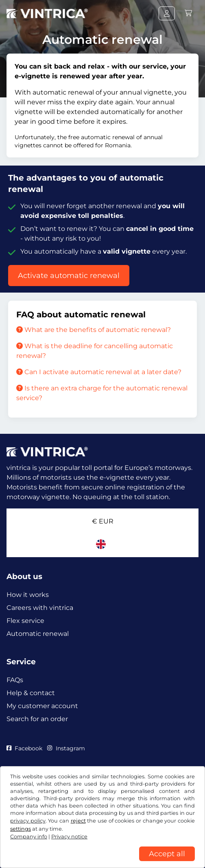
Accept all (167, 854)
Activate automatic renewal (69, 276)
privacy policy (28, 821)
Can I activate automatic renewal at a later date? (99, 372)
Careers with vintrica (40, 608)
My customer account (42, 706)
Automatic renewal (38, 634)
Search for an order (37, 719)
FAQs (15, 680)
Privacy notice (69, 837)
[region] (102, 862)
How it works (28, 595)
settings (21, 829)
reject (78, 821)
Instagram (66, 748)
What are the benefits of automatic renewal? (94, 330)
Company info (29, 837)
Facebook (24, 748)
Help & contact (31, 693)
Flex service (25, 621)
